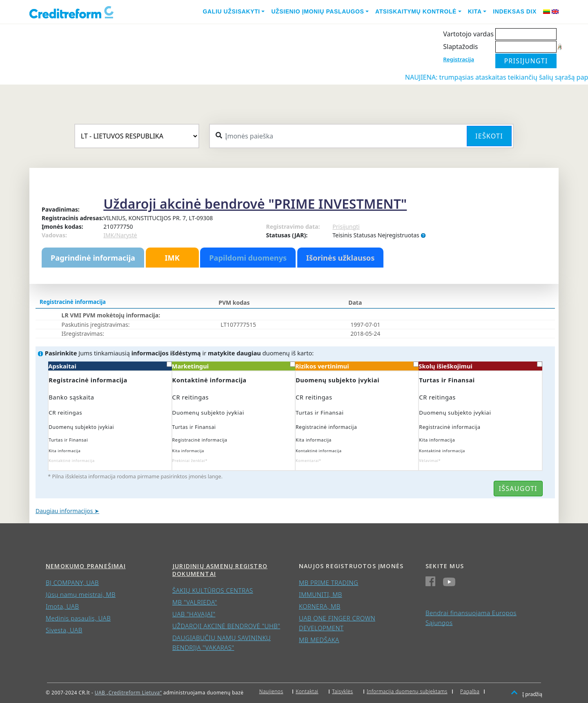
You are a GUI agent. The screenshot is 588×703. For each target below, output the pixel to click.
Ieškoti (489, 136)
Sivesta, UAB (64, 630)
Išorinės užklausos (341, 258)
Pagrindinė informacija (93, 258)
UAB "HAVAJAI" (194, 614)
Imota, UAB (62, 606)
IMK (172, 258)
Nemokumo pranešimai (86, 566)
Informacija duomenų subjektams (407, 691)
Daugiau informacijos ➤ (67, 511)
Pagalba (470, 691)
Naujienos (271, 691)
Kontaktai (307, 691)
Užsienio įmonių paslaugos (317, 11)
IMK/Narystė (120, 235)
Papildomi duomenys (248, 258)
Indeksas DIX (515, 11)
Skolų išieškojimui (480, 366)
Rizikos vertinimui (357, 366)
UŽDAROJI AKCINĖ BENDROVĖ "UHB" (226, 626)
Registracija (459, 59)
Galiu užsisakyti (232, 11)
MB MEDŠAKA (319, 640)
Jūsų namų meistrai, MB (81, 594)
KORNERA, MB (320, 606)
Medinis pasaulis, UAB (78, 618)
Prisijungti (346, 227)
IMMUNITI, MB (321, 594)
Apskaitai (110, 366)
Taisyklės (342, 691)
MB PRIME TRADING (329, 582)
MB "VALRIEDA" (195, 602)
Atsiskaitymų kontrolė (416, 11)
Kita (475, 11)
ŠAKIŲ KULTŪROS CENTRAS (213, 590)
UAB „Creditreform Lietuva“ (128, 693)
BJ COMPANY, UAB (72, 582)
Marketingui (234, 366)
